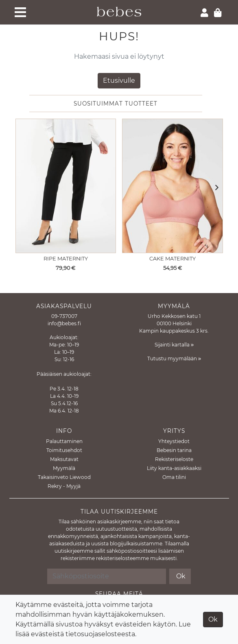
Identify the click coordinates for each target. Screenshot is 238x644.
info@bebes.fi (64, 323)
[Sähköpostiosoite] (107, 576)
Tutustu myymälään (174, 358)
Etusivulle (119, 80)
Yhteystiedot (174, 441)
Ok (213, 619)
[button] (215, 188)
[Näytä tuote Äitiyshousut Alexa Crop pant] (66, 186)
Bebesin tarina (174, 450)
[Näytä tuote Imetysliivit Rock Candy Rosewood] (172, 186)
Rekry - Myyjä (64, 486)
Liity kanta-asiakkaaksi (174, 468)
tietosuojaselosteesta (100, 634)
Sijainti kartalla (174, 345)
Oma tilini (174, 477)
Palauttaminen (64, 441)
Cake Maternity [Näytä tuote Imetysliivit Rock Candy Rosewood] (172, 259)
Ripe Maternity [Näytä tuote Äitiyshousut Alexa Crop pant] (66, 259)
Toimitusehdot (64, 450)
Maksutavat (64, 459)
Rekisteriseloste (174, 459)
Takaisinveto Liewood (64, 477)
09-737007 (64, 316)
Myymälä (64, 468)
